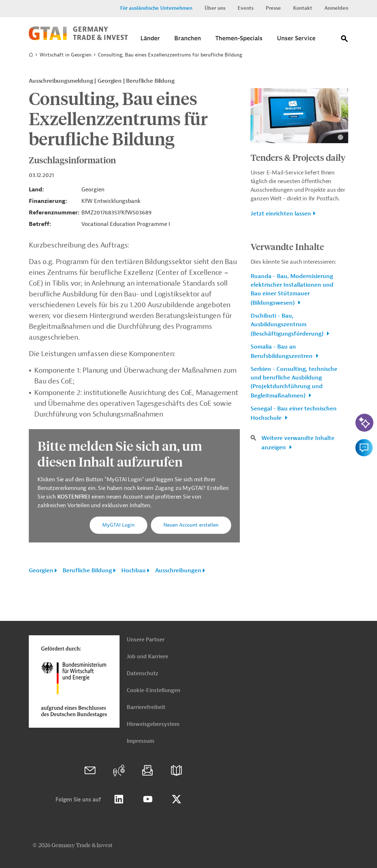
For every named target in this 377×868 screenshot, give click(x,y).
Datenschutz (142, 674)
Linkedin (119, 799)
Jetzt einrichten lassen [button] (281, 214)
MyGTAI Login (118, 525)
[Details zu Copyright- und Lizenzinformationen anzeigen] (340, 137)
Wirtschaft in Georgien (66, 55)
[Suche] (345, 40)
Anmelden (336, 8)
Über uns (215, 8)
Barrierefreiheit (146, 707)
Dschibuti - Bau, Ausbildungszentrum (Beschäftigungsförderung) (288, 325)
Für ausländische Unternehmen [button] (156, 8)
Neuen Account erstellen (191, 525)
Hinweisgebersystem (153, 724)
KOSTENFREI (74, 497)
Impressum (140, 741)
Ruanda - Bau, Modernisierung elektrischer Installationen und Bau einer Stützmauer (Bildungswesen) (292, 290)
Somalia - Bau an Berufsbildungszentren (282, 351)
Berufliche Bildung (87, 571)
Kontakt (303, 8)
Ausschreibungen (178, 571)
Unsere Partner (146, 640)
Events (246, 8)
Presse (273, 8)
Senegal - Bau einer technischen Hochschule (294, 413)
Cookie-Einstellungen (154, 690)
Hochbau (134, 571)
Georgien (41, 571)
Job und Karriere (147, 657)
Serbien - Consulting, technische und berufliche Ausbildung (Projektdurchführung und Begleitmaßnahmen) (294, 382)
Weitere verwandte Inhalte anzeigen (298, 443)
